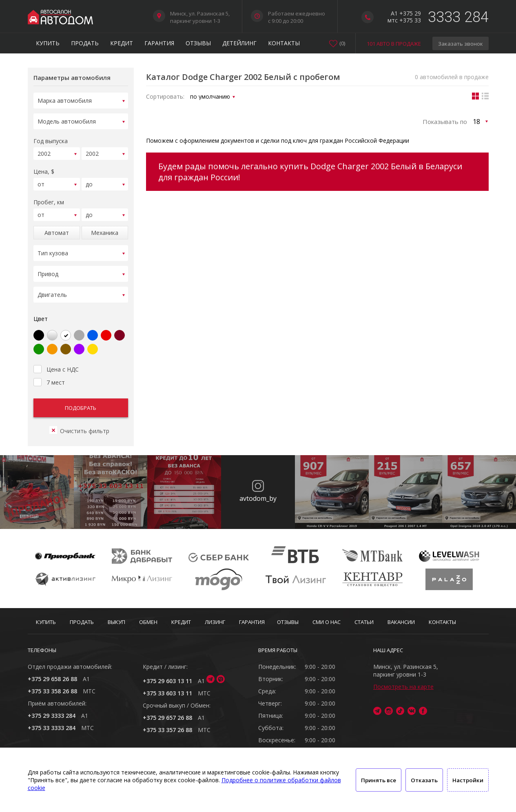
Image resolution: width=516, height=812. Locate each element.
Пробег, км (49, 197)
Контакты (284, 43)
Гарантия (159, 43)
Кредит (122, 43)
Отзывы (198, 43)
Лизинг (215, 622)
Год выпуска (51, 138)
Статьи (364, 622)
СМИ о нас (327, 622)
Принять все (379, 780)
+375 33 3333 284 (52, 728)
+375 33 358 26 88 (52, 691)
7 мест (49, 372)
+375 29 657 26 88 (167, 718)
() (342, 43)
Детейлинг (239, 43)
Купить (48, 43)
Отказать (424, 780)
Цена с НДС (56, 358)
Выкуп (116, 622)
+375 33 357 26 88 (167, 730)
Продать (85, 43)
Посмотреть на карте (403, 687)
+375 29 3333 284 (52, 716)
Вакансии (401, 622)
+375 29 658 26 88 (52, 679)
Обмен (148, 622)
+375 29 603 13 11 (167, 681)
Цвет (41, 309)
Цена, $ (44, 168)
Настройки (468, 780)
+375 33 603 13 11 (167, 693)
